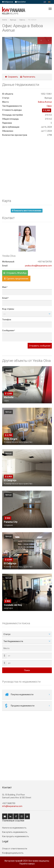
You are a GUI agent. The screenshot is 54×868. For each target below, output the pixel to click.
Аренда (13, 20)
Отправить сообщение (40, 346)
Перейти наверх (27, 864)
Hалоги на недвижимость (14, 828)
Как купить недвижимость (15, 832)
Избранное (8, 2)
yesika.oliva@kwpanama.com (38, 266)
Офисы (22, 20)
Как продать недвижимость (16, 836)
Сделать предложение (16, 279)
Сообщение (8, 330)
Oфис (49, 106)
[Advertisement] (27, 168)
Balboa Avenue (45, 102)
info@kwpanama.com (12, 806)
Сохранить (12, 77)
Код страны (8, 309)
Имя (5, 287)
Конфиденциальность (13, 853)
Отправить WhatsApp (15, 273)
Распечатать (28, 77)
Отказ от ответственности (15, 849)
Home (5, 20)
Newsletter (20, 2)
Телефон (7, 320)
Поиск (27, 670)
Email (5, 298)
